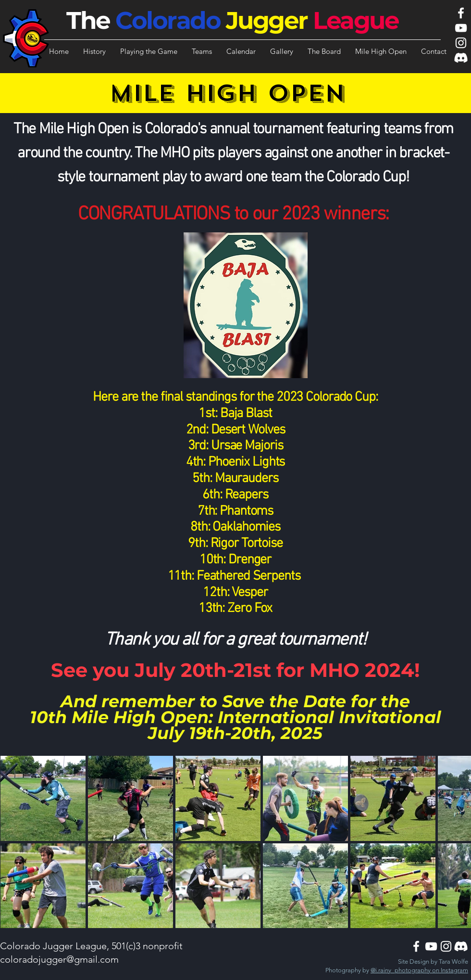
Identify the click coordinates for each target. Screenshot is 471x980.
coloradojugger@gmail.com (59, 959)
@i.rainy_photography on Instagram (419, 970)
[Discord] (461, 58)
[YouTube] (461, 28)
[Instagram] (461, 43)
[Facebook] (461, 13)
